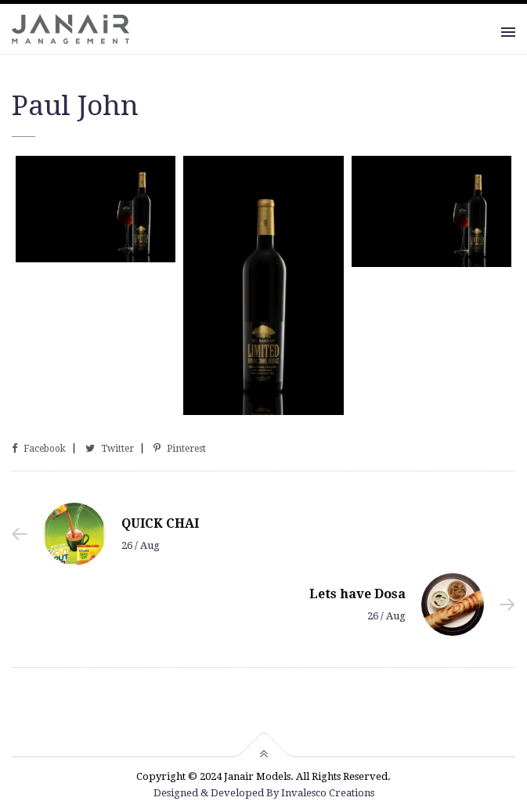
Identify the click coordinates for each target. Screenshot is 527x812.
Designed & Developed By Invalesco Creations (264, 793)
